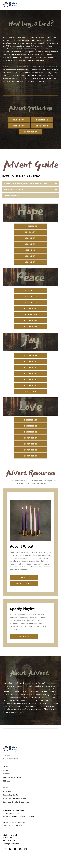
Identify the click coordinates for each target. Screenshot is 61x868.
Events (5, 767)
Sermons (7, 770)
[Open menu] (56, 5)
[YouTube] (15, 849)
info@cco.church (10, 835)
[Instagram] (5, 849)
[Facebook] (10, 849)
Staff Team (7, 791)
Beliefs (6, 788)
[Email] (26, 849)
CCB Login (7, 781)
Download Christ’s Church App (16, 802)
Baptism (6, 774)
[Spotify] (20, 849)
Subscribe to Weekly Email (14, 798)
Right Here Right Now (12, 777)
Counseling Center (11, 795)
